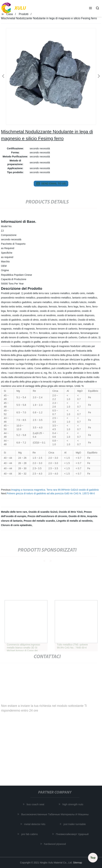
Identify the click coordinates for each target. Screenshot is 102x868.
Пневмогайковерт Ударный (73, 834)
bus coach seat (36, 804)
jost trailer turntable (75, 824)
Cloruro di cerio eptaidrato (16, 525)
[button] (90, 8)
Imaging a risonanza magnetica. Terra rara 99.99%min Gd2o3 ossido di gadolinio (55, 490)
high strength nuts (74, 804)
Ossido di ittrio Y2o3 (71, 512)
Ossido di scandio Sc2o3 (43, 512)
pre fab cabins (30, 834)
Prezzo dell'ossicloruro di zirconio (47, 516)
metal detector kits (35, 824)
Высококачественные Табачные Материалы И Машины (56, 814)
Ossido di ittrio (77, 516)
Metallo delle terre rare (14, 512)
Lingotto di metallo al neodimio (74, 521)
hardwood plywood (56, 844)
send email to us (51, 184)
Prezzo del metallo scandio (39, 521)
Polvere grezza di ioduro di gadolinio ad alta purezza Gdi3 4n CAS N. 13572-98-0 (51, 493)
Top (93, 857)
